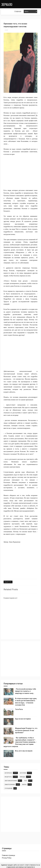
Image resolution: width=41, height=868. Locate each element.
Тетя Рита (19, 709)
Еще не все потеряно (23, 719)
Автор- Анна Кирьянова (12, 542)
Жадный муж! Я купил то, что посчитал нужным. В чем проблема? (26, 730)
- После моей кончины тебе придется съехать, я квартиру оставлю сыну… (26, 691)
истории (23, 773)
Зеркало (6, 4)
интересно (8, 773)
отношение (9, 788)
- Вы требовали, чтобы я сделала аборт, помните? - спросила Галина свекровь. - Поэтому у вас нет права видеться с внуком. (20, 742)
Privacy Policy (7, 858)
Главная (6, 12)
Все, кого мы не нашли (24, 751)
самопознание (10, 784)
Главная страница (8, 855)
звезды (22, 777)
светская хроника (11, 780)
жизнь (24, 784)
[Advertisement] (21, 170)
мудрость (8, 582)
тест (26, 780)
